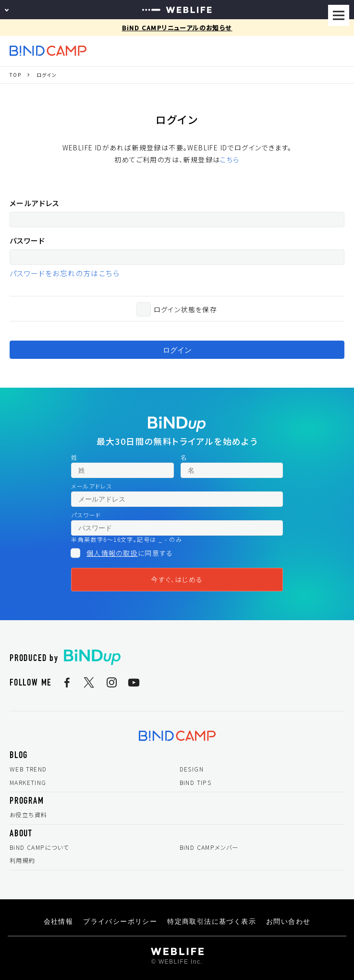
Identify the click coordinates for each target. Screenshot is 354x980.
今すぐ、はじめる (177, 579)
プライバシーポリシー (120, 921)
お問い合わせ (288, 921)
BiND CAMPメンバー (209, 847)
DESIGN (192, 769)
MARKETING (28, 783)
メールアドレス (35, 203)
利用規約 (23, 860)
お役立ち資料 (28, 815)
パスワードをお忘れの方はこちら (65, 273)
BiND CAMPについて (39, 847)
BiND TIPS (196, 783)
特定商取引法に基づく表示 (212, 921)
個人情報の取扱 (112, 553)
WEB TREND (28, 769)
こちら (230, 159)
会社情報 (59, 921)
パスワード (27, 240)
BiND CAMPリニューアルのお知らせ (177, 28)
